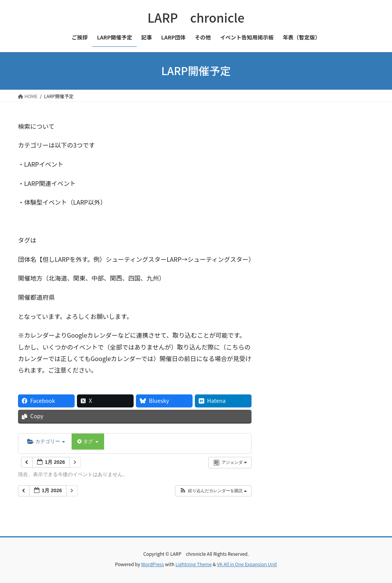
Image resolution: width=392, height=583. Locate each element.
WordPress (153, 564)
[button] (213, 491)
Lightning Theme (194, 564)
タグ (88, 441)
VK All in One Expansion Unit (247, 564)
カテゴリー (46, 441)
